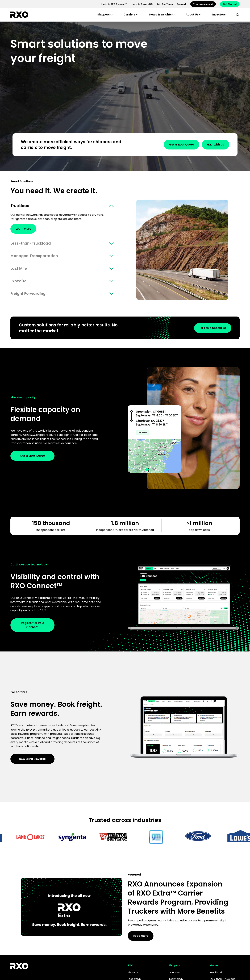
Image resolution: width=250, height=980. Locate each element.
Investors (219, 15)
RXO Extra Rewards (32, 763)
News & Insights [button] (161, 15)
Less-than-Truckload (33, 244)
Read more (144, 940)
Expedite (19, 284)
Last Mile (20, 271)
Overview (174, 977)
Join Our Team (165, 4)
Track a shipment (203, 4)
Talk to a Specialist (209, 332)
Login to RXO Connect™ (114, 4)
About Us (133, 977)
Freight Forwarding (31, 297)
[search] (237, 15)
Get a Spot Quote (171, 145)
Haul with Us (212, 145)
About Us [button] (192, 15)
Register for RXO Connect (32, 629)
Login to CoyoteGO (142, 4)
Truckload (21, 206)
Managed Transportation (37, 258)
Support (182, 4)
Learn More (27, 229)
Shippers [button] (103, 15)
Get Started (230, 4)
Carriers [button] (130, 15)
